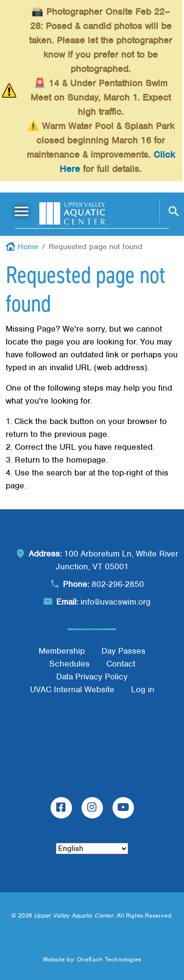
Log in (143, 689)
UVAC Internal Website (72, 689)
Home (28, 247)
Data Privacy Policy (92, 677)
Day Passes (123, 651)
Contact (121, 664)
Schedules (69, 664)
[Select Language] (92, 849)
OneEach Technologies (109, 959)
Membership (62, 651)
